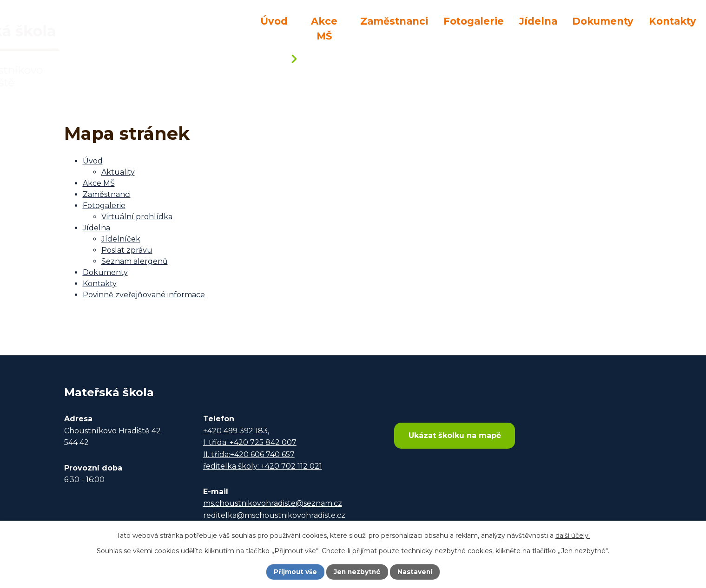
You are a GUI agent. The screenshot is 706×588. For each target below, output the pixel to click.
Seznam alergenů (135, 261)
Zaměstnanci (394, 21)
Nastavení (416, 572)
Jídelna (538, 21)
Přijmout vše (294, 572)
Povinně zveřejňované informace (144, 295)
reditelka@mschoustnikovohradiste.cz (274, 515)
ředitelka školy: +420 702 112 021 (263, 466)
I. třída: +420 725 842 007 (250, 442)
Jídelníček (121, 239)
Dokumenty (603, 21)
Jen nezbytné (357, 572)
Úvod (274, 21)
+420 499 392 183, (236, 431)
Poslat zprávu (127, 250)
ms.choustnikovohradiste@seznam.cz (273, 503)
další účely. (573, 535)
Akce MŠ (324, 28)
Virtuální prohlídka (137, 217)
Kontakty (673, 21)
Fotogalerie (474, 21)
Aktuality (118, 172)
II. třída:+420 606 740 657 (249, 454)
